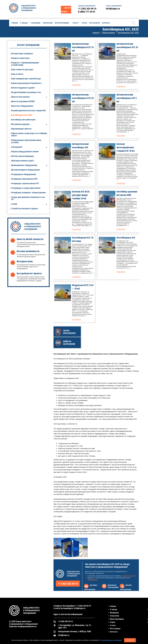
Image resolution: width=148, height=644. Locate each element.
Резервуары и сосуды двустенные (26, 188)
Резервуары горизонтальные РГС (25, 183)
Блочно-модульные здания (23, 88)
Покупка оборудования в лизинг (25, 151)
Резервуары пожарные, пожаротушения (28, 193)
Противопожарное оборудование (26, 170)
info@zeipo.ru (92, 580)
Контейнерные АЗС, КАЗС (22, 115)
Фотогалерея (115, 629)
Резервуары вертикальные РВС (24, 179)
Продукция (114, 613)
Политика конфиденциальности (23, 626)
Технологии (114, 616)
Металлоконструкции (20, 124)
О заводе (114, 609)
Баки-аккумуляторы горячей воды (26, 79)
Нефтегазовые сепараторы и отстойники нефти (29, 134)
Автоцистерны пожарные (22, 53)
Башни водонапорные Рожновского (26, 83)
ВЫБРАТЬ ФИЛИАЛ (66, 10)
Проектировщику (117, 619)
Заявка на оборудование (69, 343)
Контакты (114, 632)
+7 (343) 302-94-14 (68, 584)
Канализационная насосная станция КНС (28, 110)
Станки (14, 204)
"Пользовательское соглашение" (111, 640)
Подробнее (76, 85)
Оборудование (108, 33)
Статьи (113, 625)
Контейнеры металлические (23, 120)
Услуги (112, 622)
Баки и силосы (17, 74)
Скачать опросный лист (70, 332)
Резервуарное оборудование (24, 174)
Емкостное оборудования (22, 106)
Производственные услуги (22, 161)
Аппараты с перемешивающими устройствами (25, 64)
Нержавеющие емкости (21, 129)
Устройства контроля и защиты (25, 208)
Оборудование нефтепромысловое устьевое (26, 141)
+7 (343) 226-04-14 (84, 606)
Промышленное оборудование (24, 165)
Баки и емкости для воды (22, 69)
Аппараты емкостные (20, 58)
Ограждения (17, 147)
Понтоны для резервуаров (22, 156)
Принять (130, 640)
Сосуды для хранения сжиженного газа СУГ (28, 198)
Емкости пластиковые (20, 97)
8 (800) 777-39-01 (87, 12)
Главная (96, 33)
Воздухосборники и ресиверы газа (26, 92)
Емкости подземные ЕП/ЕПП (23, 101)
